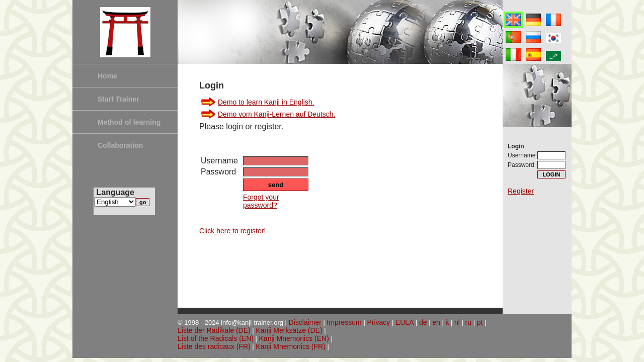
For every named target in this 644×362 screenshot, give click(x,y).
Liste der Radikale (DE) (214, 330)
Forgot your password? (261, 201)
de (423, 322)
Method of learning (129, 122)
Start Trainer (118, 99)
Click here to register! (232, 231)
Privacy (378, 322)
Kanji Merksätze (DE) (289, 330)
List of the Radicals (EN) (216, 338)
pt (480, 322)
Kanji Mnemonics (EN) (294, 338)
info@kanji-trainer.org (252, 323)
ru (468, 322)
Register (521, 191)
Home (107, 76)
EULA (405, 322)
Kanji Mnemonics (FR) (290, 346)
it (447, 322)
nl (457, 322)
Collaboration (120, 145)
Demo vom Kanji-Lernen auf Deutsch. (276, 114)
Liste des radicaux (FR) (214, 346)
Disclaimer (305, 322)
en (436, 322)
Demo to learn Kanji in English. (266, 102)
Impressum (344, 322)
